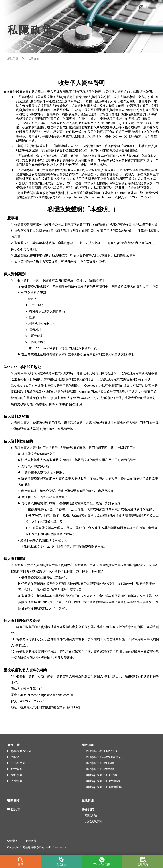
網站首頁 (13, 59)
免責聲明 (13, 841)
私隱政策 (31, 841)
